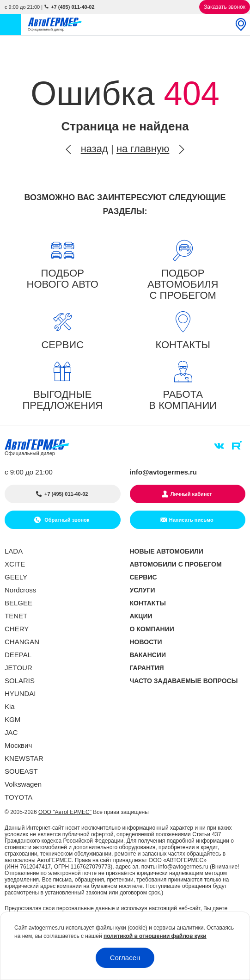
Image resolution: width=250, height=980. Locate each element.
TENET (16, 616)
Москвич (18, 745)
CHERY (17, 629)
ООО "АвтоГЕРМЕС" (65, 812)
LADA (14, 551)
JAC (11, 732)
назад (95, 149)
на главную (143, 149)
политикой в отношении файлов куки (155, 936)
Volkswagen (23, 784)
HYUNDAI (20, 693)
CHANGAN (22, 642)
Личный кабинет (191, 494)
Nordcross (20, 590)
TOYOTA (18, 797)
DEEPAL (18, 655)
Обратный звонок (66, 520)
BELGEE (18, 603)
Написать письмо (191, 520)
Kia (10, 706)
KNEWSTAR (24, 758)
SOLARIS (20, 681)
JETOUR (18, 668)
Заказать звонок (225, 7)
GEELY (16, 577)
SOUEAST (21, 771)
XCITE (15, 564)
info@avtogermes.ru (164, 472)
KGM (12, 719)
